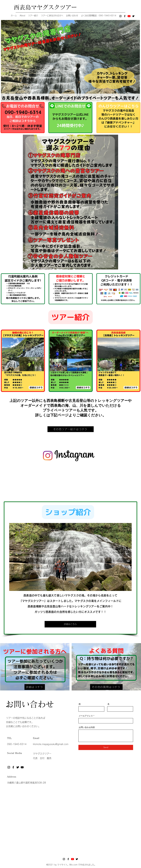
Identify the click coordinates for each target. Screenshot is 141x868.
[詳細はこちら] (70, 624)
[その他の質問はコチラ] (106, 687)
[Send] (106, 747)
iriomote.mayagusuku (44, 744)
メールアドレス (86, 716)
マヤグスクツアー (42, 754)
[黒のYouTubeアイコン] (22, 767)
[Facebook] (125, 16)
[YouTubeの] (129, 16)
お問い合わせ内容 (87, 727)
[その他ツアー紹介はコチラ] (71, 429)
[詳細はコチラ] (35, 687)
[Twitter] (133, 16)
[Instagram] (120, 16)
